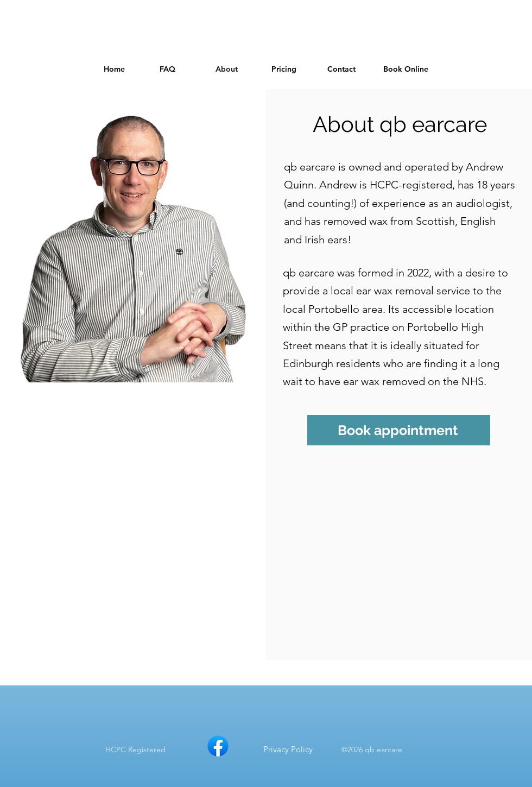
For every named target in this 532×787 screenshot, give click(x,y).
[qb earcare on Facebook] (218, 746)
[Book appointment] (399, 430)
